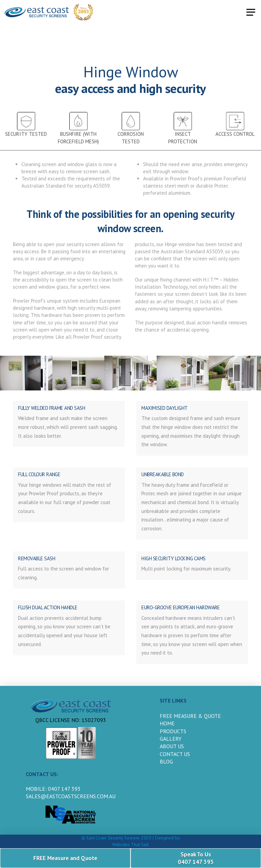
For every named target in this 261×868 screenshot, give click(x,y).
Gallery (171, 739)
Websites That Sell (130, 845)
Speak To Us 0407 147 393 (196, 858)
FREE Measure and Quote (65, 858)
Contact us (175, 754)
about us (172, 746)
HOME (167, 723)
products (173, 731)
